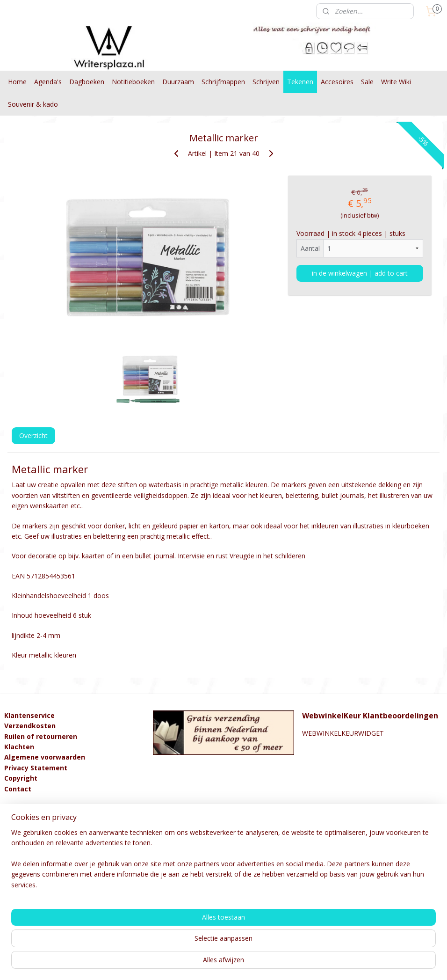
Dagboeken (87, 82)
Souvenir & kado (33, 104)
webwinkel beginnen (242, 963)
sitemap (186, 963)
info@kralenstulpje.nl (36, 820)
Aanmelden (29, 921)
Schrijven (266, 82)
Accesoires (337, 82)
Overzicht (33, 435)
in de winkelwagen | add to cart (360, 273)
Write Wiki (396, 82)
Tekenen (300, 82)
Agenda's (48, 82)
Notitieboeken (133, 82)
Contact (18, 789)
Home (17, 82)
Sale (367, 82)
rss (206, 963)
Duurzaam (178, 82)
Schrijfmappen (223, 82)
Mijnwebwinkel (323, 963)
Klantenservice (29, 715)
